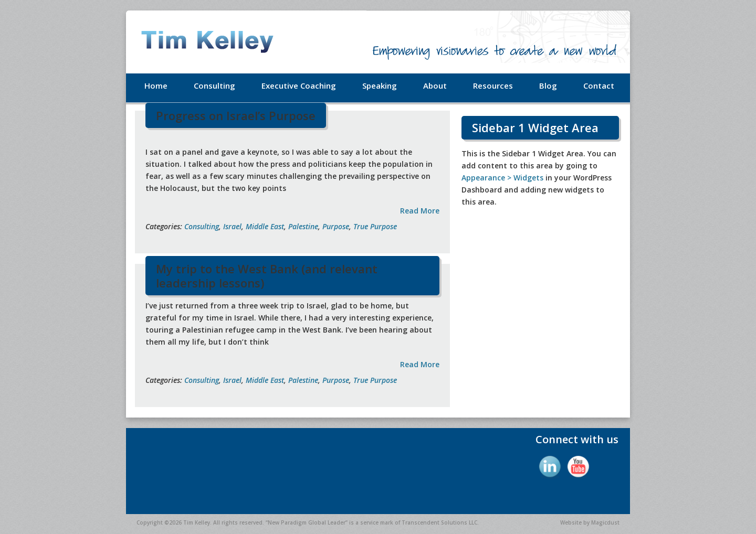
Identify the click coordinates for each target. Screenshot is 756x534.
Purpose (336, 226)
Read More (420, 211)
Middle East (265, 226)
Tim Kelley (220, 42)
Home (156, 86)
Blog (548, 86)
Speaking (380, 86)
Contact (599, 86)
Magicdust (605, 522)
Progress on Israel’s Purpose (236, 115)
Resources (493, 86)
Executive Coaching (299, 86)
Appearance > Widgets (502, 178)
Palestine (303, 226)
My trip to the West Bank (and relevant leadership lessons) (267, 275)
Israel (232, 226)
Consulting (214, 86)
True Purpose (375, 226)
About (435, 86)
